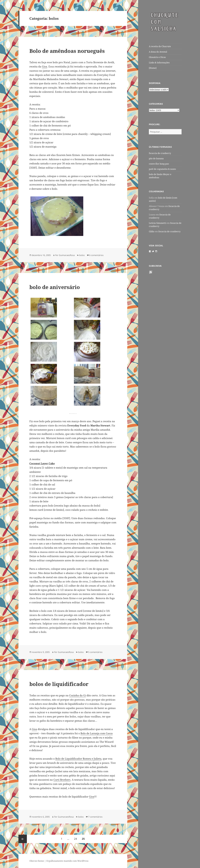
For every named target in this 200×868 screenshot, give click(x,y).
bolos (82, 255)
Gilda (152, 231)
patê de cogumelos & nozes (162, 169)
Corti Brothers (62, 780)
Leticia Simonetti (157, 223)
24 (76, 838)
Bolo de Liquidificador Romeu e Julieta (78, 759)
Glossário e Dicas (157, 57)
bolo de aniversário (55, 287)
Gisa (45, 67)
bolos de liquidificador (59, 684)
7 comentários (95, 817)
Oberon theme (37, 861)
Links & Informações (159, 63)
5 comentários (95, 652)
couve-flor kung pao (159, 164)
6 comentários (96, 255)
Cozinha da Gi (78, 695)
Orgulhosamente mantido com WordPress (67, 861)
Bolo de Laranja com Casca (97, 733)
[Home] (153, 68)
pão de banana (156, 158)
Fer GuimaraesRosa (65, 255)
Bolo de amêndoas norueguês (67, 51)
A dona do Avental (158, 52)
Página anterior (23, 839)
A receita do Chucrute (160, 46)
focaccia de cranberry (160, 153)
